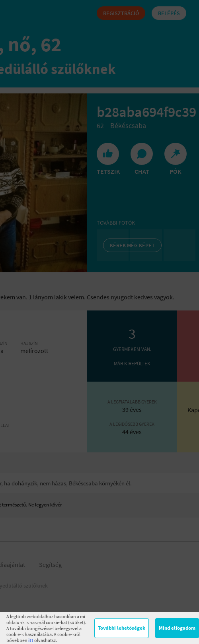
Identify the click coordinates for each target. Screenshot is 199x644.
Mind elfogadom (177, 628)
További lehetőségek (122, 628)
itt (31, 640)
